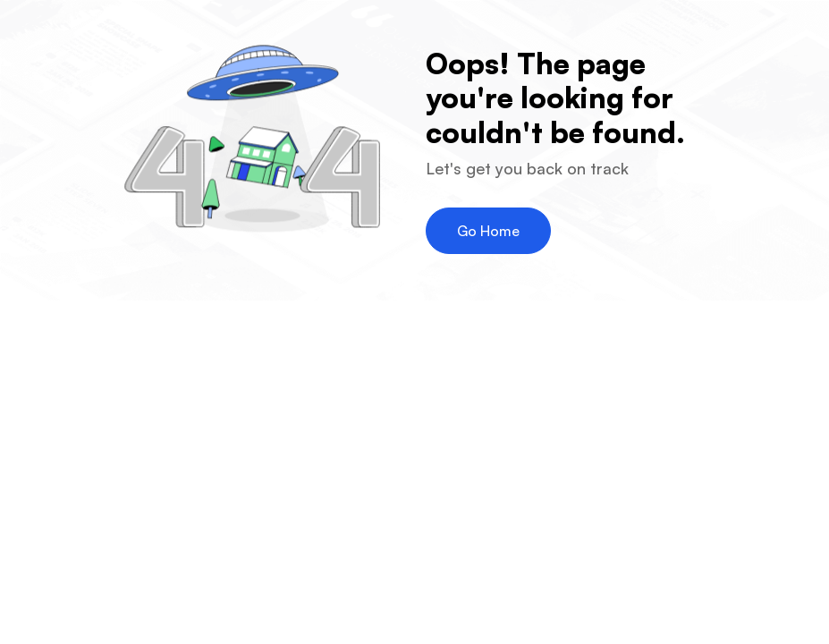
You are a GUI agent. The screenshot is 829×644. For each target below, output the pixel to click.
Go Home (488, 231)
